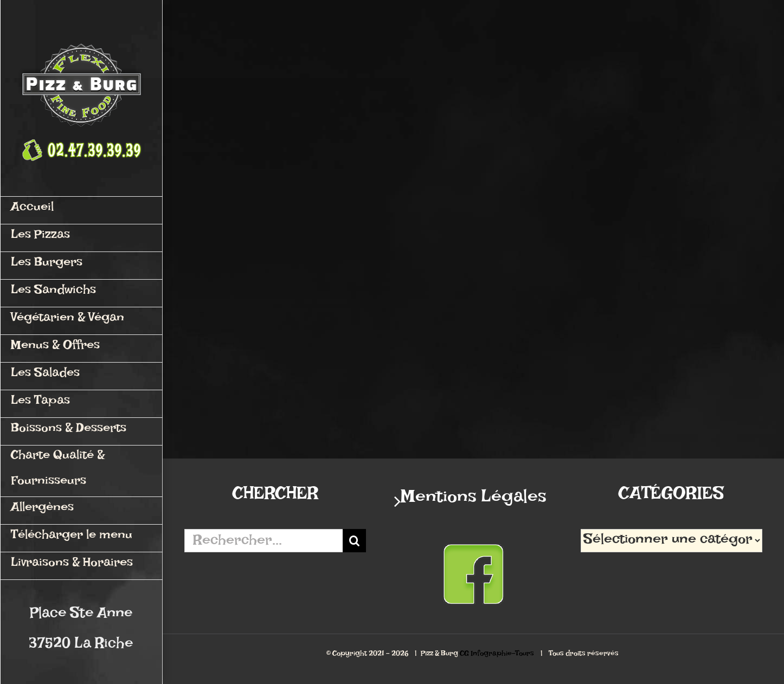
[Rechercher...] (264, 541)
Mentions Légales (474, 501)
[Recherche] (354, 541)
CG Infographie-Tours (497, 655)
